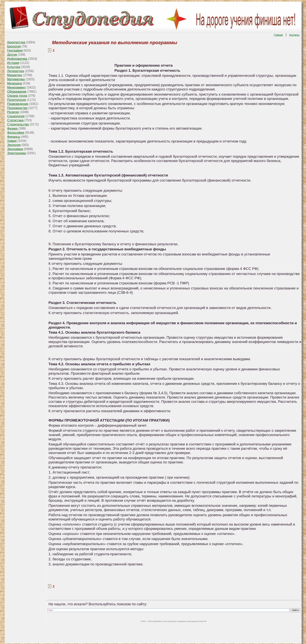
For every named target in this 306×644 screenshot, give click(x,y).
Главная (278, 35)
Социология (16, 116)
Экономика (15, 149)
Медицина (15, 83)
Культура (14, 67)
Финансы (14, 137)
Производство (17, 108)
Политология (17, 100)
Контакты (294, 35)
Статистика (15, 120)
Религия (13, 112)
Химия (12, 141)
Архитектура (16, 42)
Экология (14, 145)
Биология (14, 46)
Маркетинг (15, 75)
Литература (16, 71)
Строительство (18, 124)
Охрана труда (17, 96)
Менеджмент (17, 87)
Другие (12, 55)
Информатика (17, 59)
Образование (17, 92)
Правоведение (18, 104)
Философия (16, 133)
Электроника (17, 153)
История (13, 63)
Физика (12, 129)
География (15, 51)
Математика (16, 79)
